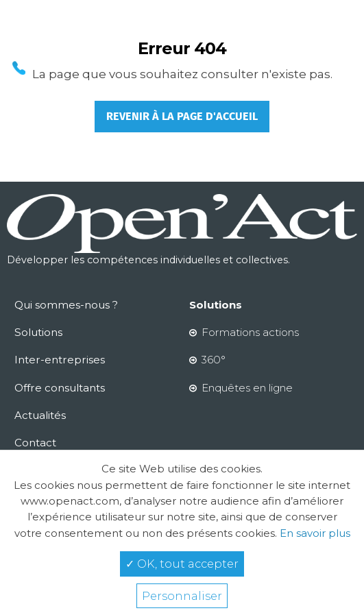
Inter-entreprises (60, 360)
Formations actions (250, 332)
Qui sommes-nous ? (66, 305)
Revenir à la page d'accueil (182, 116)
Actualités (40, 415)
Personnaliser (182, 596)
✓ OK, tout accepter (182, 564)
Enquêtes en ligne (247, 388)
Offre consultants (60, 388)
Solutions (38, 332)
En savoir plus (314, 533)
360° (214, 360)
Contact (35, 443)
